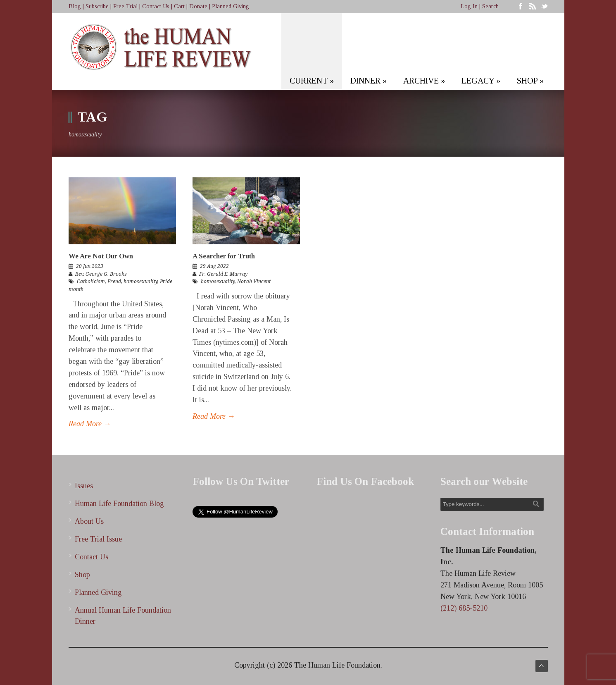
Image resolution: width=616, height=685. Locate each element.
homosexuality (140, 282)
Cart (179, 6)
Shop (82, 575)
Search (490, 6)
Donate (198, 6)
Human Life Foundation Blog (119, 504)
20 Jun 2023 (90, 266)
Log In (469, 6)
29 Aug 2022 (214, 266)
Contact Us (156, 6)
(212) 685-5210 (464, 608)
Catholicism (91, 282)
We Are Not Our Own (101, 256)
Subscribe (97, 6)
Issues (84, 486)
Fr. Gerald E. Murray (223, 274)
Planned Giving (231, 6)
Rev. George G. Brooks (101, 274)
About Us (89, 521)
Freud (114, 282)
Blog (75, 6)
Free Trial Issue (98, 539)
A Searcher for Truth (224, 256)
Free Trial (125, 6)
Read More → (90, 424)
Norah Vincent (254, 282)
